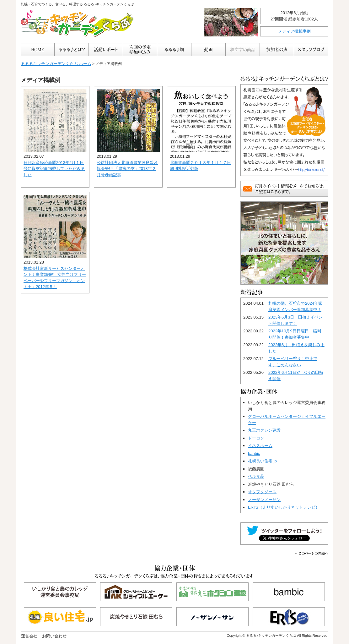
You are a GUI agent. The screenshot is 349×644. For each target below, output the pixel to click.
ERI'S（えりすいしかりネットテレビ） (284, 507)
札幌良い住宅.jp (262, 461)
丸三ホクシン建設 (264, 430)
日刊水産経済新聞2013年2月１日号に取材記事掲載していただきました (54, 169)
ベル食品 (256, 476)
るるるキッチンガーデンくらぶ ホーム (56, 64)
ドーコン (256, 438)
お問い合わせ (54, 636)
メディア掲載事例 (294, 31)
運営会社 (29, 636)
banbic (254, 453)
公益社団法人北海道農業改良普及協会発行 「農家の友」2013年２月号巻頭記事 (127, 169)
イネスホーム (260, 446)
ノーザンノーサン (264, 500)
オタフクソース (262, 492)
